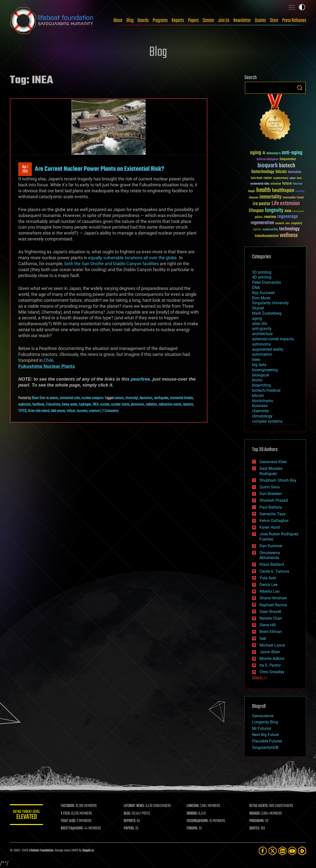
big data (259, 365)
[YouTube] (292, 851)
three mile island (39, 411)
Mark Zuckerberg (267, 313)
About (118, 21)
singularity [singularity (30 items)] (297, 224)
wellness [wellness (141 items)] (289, 236)
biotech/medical (266, 390)
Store (274, 21)
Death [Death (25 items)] (299, 178)
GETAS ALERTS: (259, 806)
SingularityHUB (265, 748)
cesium (119, 398)
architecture (262, 334)
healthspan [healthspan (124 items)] (283, 191)
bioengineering (265, 370)
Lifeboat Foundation (41, 851)
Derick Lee (268, 585)
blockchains (263, 401)
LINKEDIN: (194, 806)
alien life (259, 324)
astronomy (261, 344)
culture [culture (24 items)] (293, 178)
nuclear (105, 405)
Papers (193, 21)
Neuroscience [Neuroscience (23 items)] (298, 212)
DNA (256, 288)
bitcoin (258, 396)
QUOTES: (255, 828)
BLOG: (128, 814)
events (54, 398)
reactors (188, 405)
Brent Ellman (271, 632)
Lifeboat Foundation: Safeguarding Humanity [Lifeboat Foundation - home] (52, 21)
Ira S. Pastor (270, 665)
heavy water (70, 405)
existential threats (181, 398)
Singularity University (270, 303)
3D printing (262, 272)
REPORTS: (131, 821)
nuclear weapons (93, 398)
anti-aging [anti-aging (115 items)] (292, 153)
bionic (257, 380)
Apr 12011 (25, 169)
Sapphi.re (88, 851)
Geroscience (263, 716)
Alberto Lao (269, 591)
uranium (94, 411)
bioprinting (261, 385)
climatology (262, 416)
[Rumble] (302, 851)
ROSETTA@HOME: (74, 828)
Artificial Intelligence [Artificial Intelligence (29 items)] (267, 160)
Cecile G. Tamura (274, 571)
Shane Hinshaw (273, 598)
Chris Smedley (272, 672)
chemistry (261, 411)
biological (261, 375)
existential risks (70, 398)
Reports (178, 21)
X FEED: (67, 814)
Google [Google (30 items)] (252, 191)
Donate (208, 21)
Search (300, 88)
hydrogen (85, 405)
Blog (130, 21)
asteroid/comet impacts (273, 339)
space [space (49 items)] (257, 229)
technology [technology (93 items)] (289, 229)
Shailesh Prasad (274, 500)
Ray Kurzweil (263, 293)
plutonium (138, 405)
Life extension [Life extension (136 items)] (286, 204)
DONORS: (193, 814)
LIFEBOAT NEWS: (135, 806)
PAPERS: (130, 828)
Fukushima (53, 405)
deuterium (146, 398)
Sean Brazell (270, 612)
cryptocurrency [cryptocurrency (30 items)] (281, 178)
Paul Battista (271, 507)
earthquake (161, 398)
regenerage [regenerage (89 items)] (288, 217)
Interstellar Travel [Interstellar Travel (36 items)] (293, 198)
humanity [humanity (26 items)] (300, 192)
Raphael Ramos (273, 605)
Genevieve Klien (273, 462)
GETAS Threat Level (27, 815)
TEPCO (22, 411)
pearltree (140, 379)
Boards (143, 21)
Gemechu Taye (272, 514)
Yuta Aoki (268, 578)
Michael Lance (272, 645)
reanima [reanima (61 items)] (270, 217)
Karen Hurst (270, 527)
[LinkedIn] (282, 851)
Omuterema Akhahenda (270, 555)
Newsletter (242, 21)
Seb (263, 639)
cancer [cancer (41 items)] (268, 178)
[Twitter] (273, 851)
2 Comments (110, 411)
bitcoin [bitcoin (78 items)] (281, 172)
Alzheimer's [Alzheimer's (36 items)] (274, 154)
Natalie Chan (271, 618)
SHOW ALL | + (260, 678)
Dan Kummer (271, 546)
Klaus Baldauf (272, 564)
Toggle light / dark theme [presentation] (302, 7)
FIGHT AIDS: (70, 821)
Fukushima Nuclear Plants (47, 366)
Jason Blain (270, 652)
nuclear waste (120, 405)
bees (256, 359)
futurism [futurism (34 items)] (297, 184)
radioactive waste (170, 405)
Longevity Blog (265, 722)
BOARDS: (255, 814)
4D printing (262, 277)
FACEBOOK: (69, 806)
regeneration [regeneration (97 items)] (262, 223)
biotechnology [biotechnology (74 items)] (263, 172)
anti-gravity (262, 329)
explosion (25, 405)
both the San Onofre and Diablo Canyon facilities (112, 264)
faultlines (38, 405)
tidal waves (58, 411)
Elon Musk (261, 298)
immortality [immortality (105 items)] (270, 197)
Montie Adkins (272, 659)
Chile (49, 360)
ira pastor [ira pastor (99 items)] (262, 204)
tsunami (82, 411)
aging (257, 318)
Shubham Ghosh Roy (278, 480)
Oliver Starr (39, 398)
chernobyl (132, 398)
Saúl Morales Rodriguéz (271, 471)
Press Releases (294, 21)
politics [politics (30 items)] (259, 217)
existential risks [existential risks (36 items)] (260, 184)
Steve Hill (268, 625)
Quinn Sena (270, 487)
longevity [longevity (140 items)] (274, 211)
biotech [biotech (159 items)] (287, 166)
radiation (151, 405)
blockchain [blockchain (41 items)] (295, 172)
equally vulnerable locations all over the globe (132, 258)
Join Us (224, 21)
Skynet (258, 308)
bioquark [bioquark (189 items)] (268, 166)
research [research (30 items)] (280, 224)
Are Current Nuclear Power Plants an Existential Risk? (99, 169)
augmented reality (268, 349)
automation (262, 354)
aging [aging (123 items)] (256, 153)
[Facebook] (263, 851)
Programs (160, 21)
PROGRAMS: (257, 821)
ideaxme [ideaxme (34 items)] (254, 198)
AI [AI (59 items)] (264, 153)
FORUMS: (193, 828)
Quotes (260, 21)
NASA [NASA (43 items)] (288, 211)
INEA (96, 405)
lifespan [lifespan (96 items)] (256, 211)
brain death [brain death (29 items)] (257, 178)
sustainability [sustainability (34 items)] (270, 230)
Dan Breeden (271, 494)
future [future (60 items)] (287, 184)
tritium (71, 411)
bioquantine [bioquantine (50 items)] (288, 159)
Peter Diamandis (267, 282)
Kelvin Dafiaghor (274, 521)
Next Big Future (265, 735)
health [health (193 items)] (264, 190)
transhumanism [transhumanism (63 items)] (267, 236)
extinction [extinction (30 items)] (276, 184)
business (260, 406)
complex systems (267, 421)
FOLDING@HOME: (198, 821)
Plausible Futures (267, 741)
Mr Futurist (262, 728)
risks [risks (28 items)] (288, 223)
